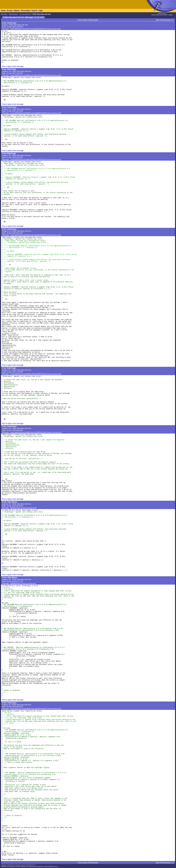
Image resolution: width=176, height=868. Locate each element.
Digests (17, 11)
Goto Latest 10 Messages (88, 20)
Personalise (26, 11)
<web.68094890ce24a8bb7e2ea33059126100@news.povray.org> (36, 113)
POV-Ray (4, 14)
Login (40, 11)
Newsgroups (13, 14)
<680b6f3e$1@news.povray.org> (23, 583)
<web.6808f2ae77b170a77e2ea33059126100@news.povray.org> (35, 29)
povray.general (25, 14)
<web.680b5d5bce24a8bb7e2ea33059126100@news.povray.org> (36, 432)
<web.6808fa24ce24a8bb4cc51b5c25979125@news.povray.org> (36, 75)
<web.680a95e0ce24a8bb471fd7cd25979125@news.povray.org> (36, 374)
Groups (10, 11)
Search (34, 11)
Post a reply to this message (13, 66)
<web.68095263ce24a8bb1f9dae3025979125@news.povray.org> (36, 159)
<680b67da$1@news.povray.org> (23, 508)
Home (3, 11)
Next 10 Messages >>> (165, 20)
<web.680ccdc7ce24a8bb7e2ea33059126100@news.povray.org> (36, 709)
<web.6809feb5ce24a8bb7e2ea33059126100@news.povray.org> (36, 235)
